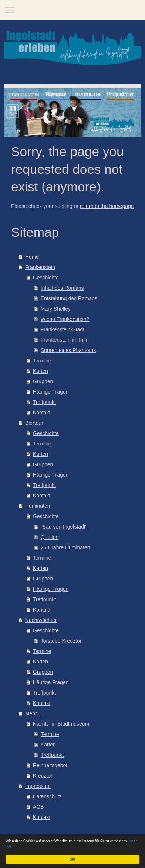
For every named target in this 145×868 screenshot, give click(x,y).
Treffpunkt (44, 402)
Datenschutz (47, 796)
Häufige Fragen (51, 392)
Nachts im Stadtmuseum (61, 724)
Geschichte (46, 278)
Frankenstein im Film (65, 340)
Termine (42, 361)
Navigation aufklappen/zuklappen (72, 10)
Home (32, 257)
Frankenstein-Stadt (63, 329)
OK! (72, 859)
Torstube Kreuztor (61, 641)
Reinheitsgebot (50, 765)
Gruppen (43, 381)
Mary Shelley (56, 309)
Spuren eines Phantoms (68, 350)
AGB (38, 807)
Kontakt (42, 413)
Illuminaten (38, 506)
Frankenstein (40, 267)
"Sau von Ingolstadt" (64, 527)
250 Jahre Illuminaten (65, 547)
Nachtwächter (41, 620)
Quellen (50, 537)
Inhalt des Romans (62, 288)
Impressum (38, 786)
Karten (41, 371)
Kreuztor (43, 776)
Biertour (34, 423)
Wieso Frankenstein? (65, 319)
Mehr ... (34, 713)
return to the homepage (107, 206)
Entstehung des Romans (69, 298)
